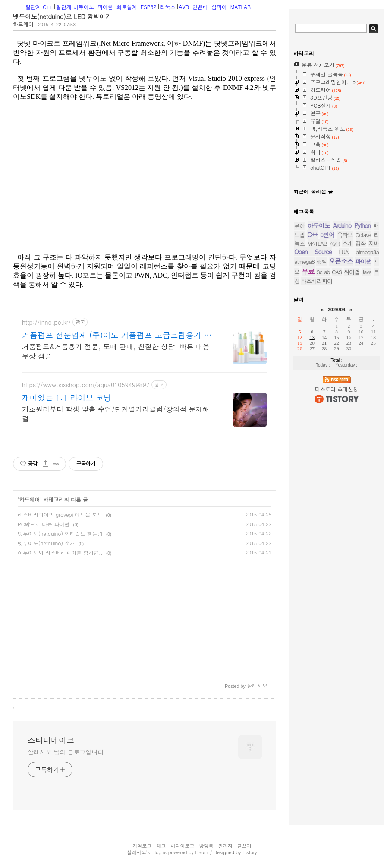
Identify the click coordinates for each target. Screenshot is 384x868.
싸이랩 (352, 272)
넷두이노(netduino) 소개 (46, 543)
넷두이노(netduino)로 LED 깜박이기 (62, 16)
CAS (337, 272)
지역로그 (142, 846)
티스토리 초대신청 (337, 389)
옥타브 (345, 235)
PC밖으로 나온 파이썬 (44, 524)
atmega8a (367, 252)
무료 (308, 271)
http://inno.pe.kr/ (46, 322)
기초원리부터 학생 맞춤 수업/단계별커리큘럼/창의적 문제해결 (116, 414)
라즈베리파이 (317, 281)
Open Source (313, 252)
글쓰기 (244, 846)
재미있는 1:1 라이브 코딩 (67, 398)
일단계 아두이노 (75, 7)
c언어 (327, 234)
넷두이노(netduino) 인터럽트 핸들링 (60, 534)
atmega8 (304, 261)
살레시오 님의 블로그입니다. (67, 752)
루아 (299, 226)
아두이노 (319, 225)
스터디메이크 (51, 740)
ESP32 (149, 7)
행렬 (321, 261)
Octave (363, 235)
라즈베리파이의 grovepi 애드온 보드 (60, 515)
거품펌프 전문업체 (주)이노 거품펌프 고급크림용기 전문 (117, 335)
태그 (161, 846)
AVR (184, 7)
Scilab (323, 272)
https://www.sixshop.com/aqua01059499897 (86, 385)
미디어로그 (182, 846)
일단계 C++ (39, 7)
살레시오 (136, 852)
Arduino (342, 225)
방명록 (206, 846)
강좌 (361, 243)
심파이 (219, 7)
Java (367, 272)
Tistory (250, 852)
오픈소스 (341, 261)
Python (362, 225)
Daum (202, 852)
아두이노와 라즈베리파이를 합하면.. (60, 553)
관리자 (225, 846)
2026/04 (336, 310)
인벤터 (200, 7)
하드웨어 (23, 24)
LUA (344, 252)
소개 (347, 243)
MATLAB (241, 7)
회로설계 (127, 7)
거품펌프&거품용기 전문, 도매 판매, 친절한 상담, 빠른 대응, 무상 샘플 (117, 351)
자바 (374, 243)
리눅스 (168, 7)
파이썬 (105, 7)
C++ (312, 234)
